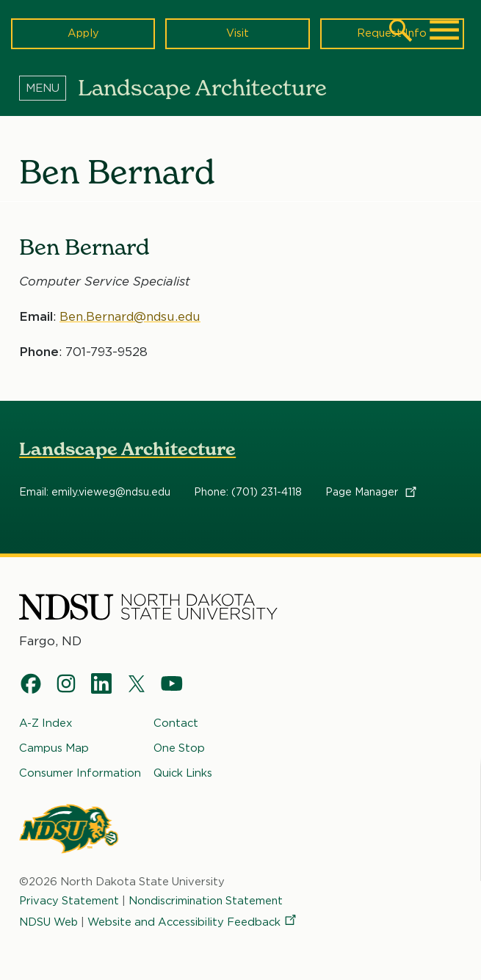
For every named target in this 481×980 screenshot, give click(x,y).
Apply (83, 33)
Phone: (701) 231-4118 (248, 493)
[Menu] (48, 87)
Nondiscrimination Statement (209, 901)
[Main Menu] (444, 30)
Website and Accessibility (194, 922)
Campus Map (54, 748)
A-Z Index (46, 723)
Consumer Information (80, 772)
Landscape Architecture (127, 449)
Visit (238, 33)
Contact (176, 723)
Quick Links (183, 772)
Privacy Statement (70, 901)
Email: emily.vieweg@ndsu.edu (95, 493)
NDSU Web (49, 922)
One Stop (179, 748)
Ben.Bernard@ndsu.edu (131, 316)
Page (372, 493)
